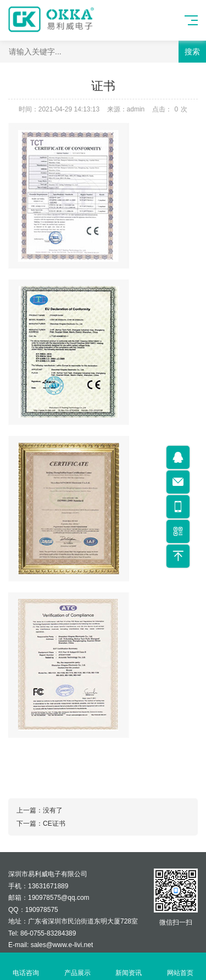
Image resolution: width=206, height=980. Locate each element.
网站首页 (180, 967)
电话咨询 (26, 967)
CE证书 (54, 824)
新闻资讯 (129, 967)
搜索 (192, 52)
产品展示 (77, 967)
